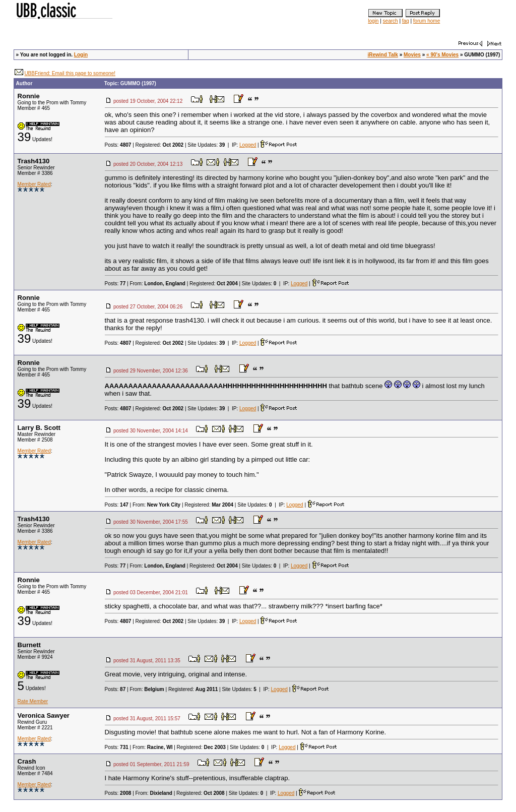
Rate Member (33, 701)
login (373, 21)
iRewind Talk (383, 55)
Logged (248, 145)
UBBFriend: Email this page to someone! (70, 73)
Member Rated (34, 184)
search (391, 21)
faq (406, 21)
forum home (427, 21)
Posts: (118, 145)
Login (81, 55)
